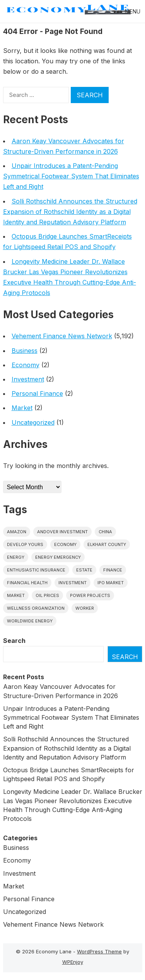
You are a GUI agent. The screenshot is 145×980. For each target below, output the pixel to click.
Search (14, 641)
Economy (26, 365)
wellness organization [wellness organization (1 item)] (36, 608)
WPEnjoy (73, 962)
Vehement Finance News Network (62, 336)
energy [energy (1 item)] (16, 557)
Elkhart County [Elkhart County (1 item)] (107, 544)
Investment (28, 379)
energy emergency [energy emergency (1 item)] (58, 557)
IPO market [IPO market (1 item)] (111, 583)
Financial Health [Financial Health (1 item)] (27, 583)
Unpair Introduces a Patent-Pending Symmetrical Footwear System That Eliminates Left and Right (71, 176)
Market (22, 408)
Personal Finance (37, 393)
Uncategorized (33, 422)
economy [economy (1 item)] (65, 544)
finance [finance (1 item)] (113, 570)
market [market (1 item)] (16, 595)
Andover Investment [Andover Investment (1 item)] (62, 532)
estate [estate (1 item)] (84, 570)
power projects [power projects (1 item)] (90, 595)
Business (25, 351)
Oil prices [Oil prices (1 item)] (47, 595)
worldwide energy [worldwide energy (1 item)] (30, 621)
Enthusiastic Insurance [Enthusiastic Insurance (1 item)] (36, 570)
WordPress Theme (99, 951)
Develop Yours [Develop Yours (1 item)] (25, 544)
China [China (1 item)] (105, 532)
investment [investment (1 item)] (72, 583)
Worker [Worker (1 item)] (85, 608)
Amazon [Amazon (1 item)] (17, 532)
